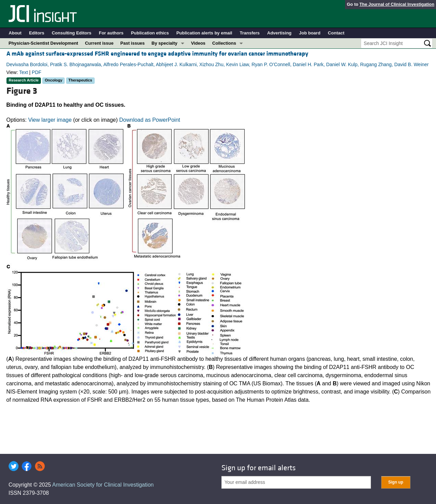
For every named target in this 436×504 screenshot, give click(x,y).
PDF (36, 72)
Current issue (99, 43)
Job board (310, 33)
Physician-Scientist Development (43, 43)
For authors (111, 33)
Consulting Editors (72, 33)
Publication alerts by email (204, 33)
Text (24, 72)
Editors (37, 33)
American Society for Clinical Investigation (103, 485)
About (15, 33)
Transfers (250, 33)
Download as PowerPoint (150, 120)
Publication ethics (150, 33)
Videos (198, 43)
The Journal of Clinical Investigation (397, 4)
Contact (336, 33)
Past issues (133, 43)
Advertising (279, 33)
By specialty (165, 43)
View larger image (50, 120)
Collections (224, 43)
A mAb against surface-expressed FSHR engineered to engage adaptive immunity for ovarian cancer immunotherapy (157, 54)
